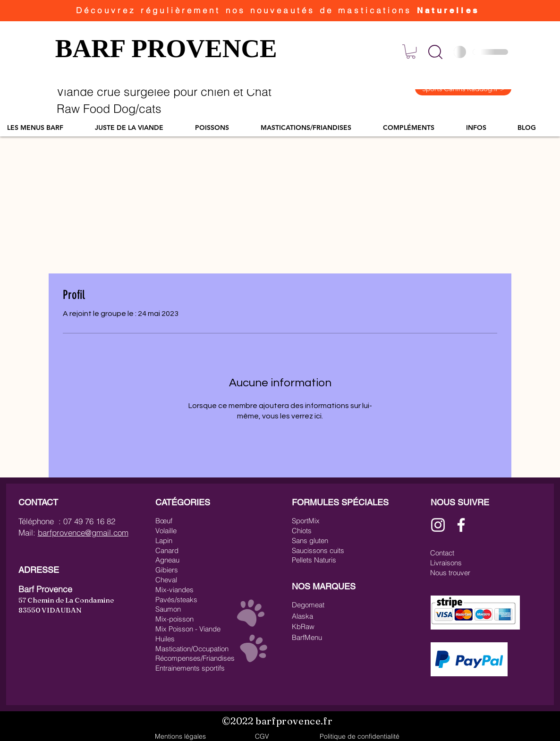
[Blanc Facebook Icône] (461, 525)
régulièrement (183, 10)
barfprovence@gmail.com (83, 532)
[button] (435, 52)
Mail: (28, 532)
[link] (411, 51)
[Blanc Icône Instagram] (438, 525)
